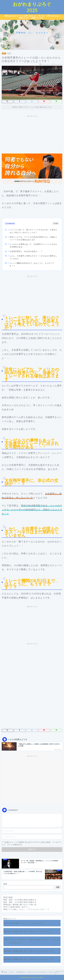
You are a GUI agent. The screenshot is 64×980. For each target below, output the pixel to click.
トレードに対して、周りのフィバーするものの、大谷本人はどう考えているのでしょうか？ (33, 231)
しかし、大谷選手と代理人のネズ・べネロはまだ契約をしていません (33, 257)
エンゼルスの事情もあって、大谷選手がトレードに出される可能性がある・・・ (33, 246)
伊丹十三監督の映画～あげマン (16, 907)
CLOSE (56, 223)
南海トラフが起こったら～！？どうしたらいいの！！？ (26, 909)
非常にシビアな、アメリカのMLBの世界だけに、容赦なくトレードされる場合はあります (34, 238)
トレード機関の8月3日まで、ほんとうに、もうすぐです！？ (32, 265)
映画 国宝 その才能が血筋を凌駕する (20, 902)
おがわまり (44, 951)
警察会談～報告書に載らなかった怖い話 (20, 904)
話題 (4, 53)
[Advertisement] (32, 134)
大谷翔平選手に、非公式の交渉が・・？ (26, 251)
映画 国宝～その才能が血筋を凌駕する (20, 900)
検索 (5, 884)
